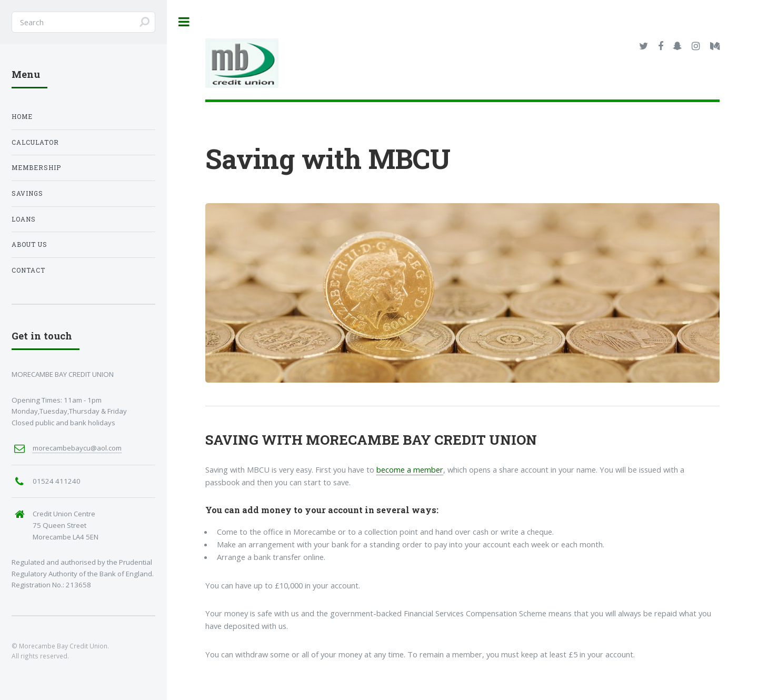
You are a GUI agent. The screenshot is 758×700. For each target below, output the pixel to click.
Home (22, 117)
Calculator (35, 142)
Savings (27, 193)
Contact (28, 270)
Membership (36, 168)
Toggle (184, 22)
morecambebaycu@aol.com (77, 448)
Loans (24, 219)
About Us (29, 244)
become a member (410, 469)
